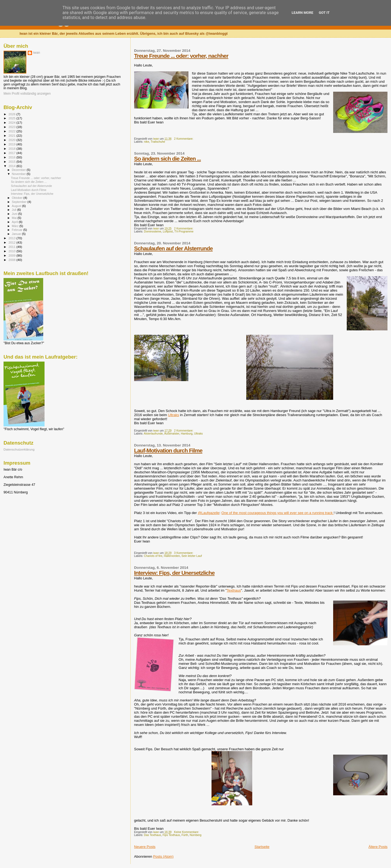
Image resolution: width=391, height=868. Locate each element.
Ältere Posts (378, 847)
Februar (18, 230)
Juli (15, 210)
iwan (37, 53)
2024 (12, 122)
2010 (12, 251)
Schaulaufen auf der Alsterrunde (174, 248)
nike (146, 142)
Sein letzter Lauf (192, 556)
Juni (15, 214)
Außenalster (172, 434)
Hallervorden (172, 556)
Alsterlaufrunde (153, 434)
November (19, 174)
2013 (12, 238)
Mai (15, 218)
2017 (12, 153)
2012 (12, 242)
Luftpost (168, 232)
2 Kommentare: (184, 139)
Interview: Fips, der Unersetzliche (174, 573)
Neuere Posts (145, 847)
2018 (12, 149)
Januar (17, 234)
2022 (12, 131)
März (16, 226)
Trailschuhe (158, 142)
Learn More (302, 13)
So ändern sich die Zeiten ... (168, 159)
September (20, 202)
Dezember (19, 170)
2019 (12, 144)
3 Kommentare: (184, 553)
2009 (12, 255)
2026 (12, 114)
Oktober (18, 198)
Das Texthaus (152, 835)
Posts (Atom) (163, 856)
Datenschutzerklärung (19, 449)
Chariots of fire (153, 556)
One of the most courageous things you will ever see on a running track (277, 513)
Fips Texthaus (171, 835)
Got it (324, 13)
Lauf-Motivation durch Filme (168, 450)
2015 (12, 162)
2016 (12, 157)
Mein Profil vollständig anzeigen (27, 94)
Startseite (262, 847)
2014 (12, 166)
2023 (12, 127)
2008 (12, 260)
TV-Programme (184, 232)
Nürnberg (195, 835)
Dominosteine (153, 232)
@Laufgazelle (209, 513)
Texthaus (234, 590)
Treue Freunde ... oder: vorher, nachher (181, 56)
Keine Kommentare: (187, 832)
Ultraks (174, 415)
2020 (12, 140)
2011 (12, 247)
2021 (12, 135)
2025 (12, 118)
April (15, 222)
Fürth (185, 835)
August (17, 206)
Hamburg (187, 434)
